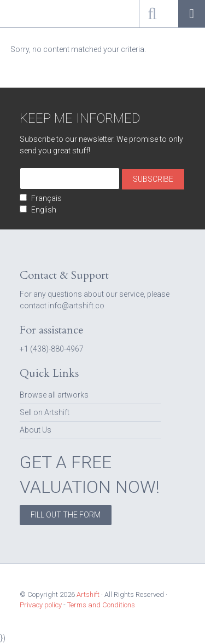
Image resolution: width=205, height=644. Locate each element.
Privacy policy (41, 605)
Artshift (27, 14)
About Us (36, 430)
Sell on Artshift (45, 412)
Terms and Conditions (101, 605)
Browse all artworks (54, 395)
